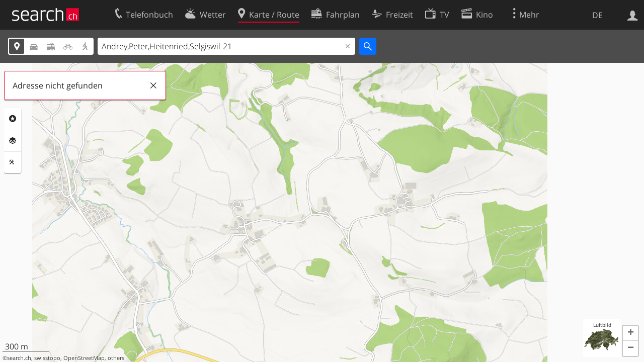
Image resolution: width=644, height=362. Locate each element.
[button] (630, 333)
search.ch (19, 358)
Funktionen (13, 162)
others (116, 358)
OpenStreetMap (84, 358)
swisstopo (47, 358)
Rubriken (13, 119)
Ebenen (13, 141)
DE (597, 15)
